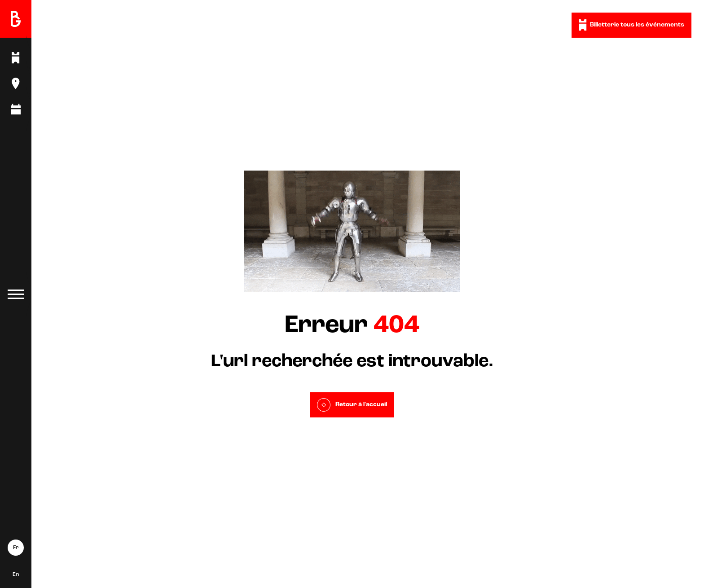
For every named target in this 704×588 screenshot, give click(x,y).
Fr (16, 548)
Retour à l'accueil (352, 405)
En (16, 575)
